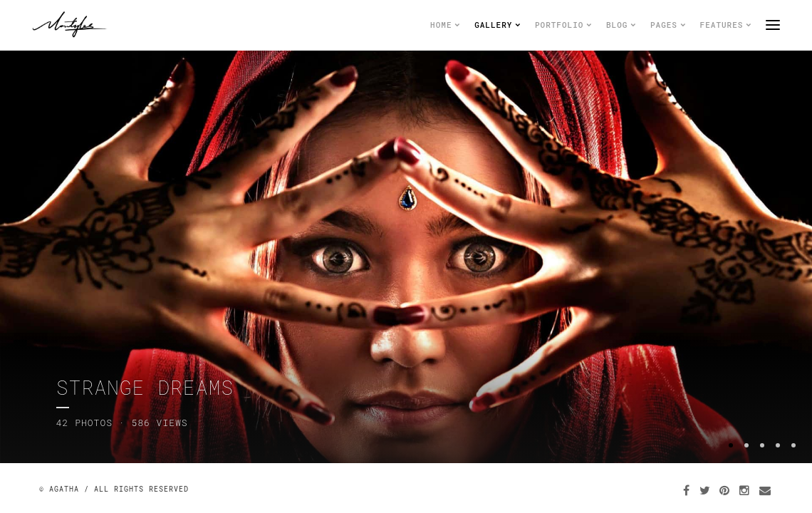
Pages (668, 25)
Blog (621, 25)
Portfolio (563, 25)
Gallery (498, 25)
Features (726, 25)
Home (445, 25)
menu (773, 25)
